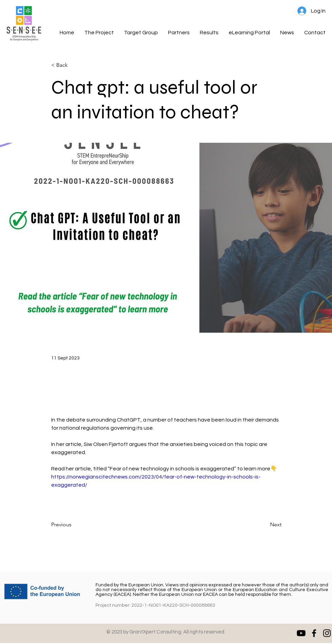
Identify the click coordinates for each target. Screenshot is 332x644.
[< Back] (74, 65)
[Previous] (74, 525)
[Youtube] (301, 633)
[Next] (265, 525)
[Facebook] (314, 633)
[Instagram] (327, 633)
